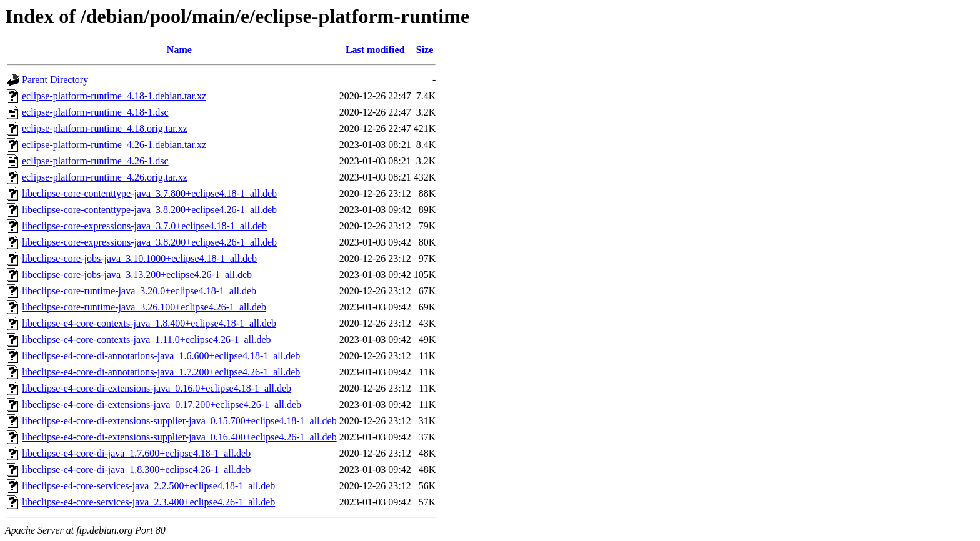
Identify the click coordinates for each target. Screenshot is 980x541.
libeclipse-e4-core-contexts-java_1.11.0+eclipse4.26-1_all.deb (147, 340)
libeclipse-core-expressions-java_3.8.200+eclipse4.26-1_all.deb (149, 242)
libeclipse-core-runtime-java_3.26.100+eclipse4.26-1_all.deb (144, 307)
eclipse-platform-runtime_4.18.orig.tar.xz (105, 128)
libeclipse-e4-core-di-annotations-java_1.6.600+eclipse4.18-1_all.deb (161, 356)
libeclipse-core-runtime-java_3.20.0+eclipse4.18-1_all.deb (139, 291)
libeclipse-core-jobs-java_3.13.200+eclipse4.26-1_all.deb (137, 275)
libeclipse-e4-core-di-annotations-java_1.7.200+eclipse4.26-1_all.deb (161, 372)
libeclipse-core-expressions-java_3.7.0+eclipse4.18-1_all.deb (144, 226)
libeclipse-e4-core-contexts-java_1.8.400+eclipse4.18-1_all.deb (149, 323)
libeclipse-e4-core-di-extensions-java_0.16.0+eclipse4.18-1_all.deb (157, 388)
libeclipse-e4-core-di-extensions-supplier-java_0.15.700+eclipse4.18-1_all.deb (179, 421)
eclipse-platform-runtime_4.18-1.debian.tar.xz (114, 96)
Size (425, 50)
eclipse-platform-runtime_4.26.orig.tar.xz (105, 177)
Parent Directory (55, 80)
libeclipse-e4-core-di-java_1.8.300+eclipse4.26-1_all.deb (136, 469)
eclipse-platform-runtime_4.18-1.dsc (95, 112)
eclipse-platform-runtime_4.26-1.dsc (95, 161)
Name (179, 50)
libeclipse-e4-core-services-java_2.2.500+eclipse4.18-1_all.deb (148, 486)
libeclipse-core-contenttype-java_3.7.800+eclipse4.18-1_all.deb (149, 193)
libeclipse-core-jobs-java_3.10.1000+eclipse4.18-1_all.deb (139, 258)
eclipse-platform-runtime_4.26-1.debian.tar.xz (114, 145)
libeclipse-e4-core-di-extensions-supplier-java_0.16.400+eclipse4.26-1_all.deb (179, 437)
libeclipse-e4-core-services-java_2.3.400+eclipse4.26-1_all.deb (148, 502)
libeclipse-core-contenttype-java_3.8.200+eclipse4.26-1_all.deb (149, 210)
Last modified (375, 50)
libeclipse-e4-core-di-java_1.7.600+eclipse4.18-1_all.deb (136, 453)
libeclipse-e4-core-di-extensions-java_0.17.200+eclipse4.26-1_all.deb (162, 405)
